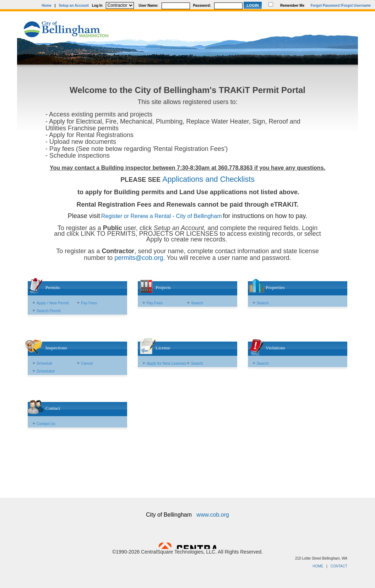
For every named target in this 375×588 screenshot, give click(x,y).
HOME (318, 566)
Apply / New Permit (53, 303)
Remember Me (292, 6)
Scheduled (45, 371)
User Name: (148, 6)
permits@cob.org (139, 258)
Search (197, 303)
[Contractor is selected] (120, 6)
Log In (97, 6)
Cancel (87, 363)
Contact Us (46, 424)
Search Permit (49, 311)
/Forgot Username (356, 6)
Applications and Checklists (208, 179)
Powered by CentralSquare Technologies (187, 546)
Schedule (44, 363)
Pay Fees (89, 303)
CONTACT (339, 566)
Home (47, 6)
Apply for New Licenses (166, 363)
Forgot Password (325, 6)
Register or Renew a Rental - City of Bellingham (162, 216)
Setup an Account (74, 6)
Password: (202, 6)
